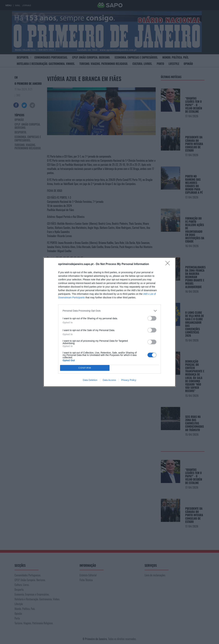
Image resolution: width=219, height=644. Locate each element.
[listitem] (109, 311)
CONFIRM (85, 368)
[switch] (152, 318)
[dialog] (109, 322)
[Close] (169, 264)
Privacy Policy (129, 380)
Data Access (109, 380)
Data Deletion (90, 380)
